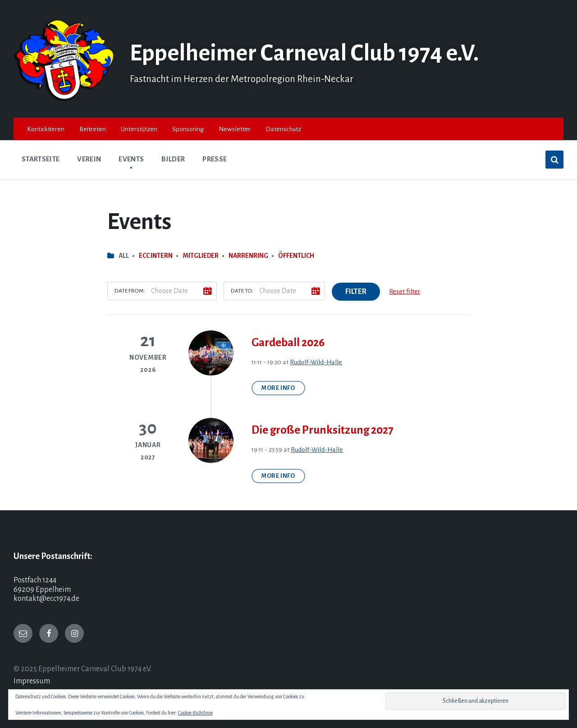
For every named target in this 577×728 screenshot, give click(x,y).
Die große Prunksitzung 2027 (323, 430)
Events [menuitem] (131, 159)
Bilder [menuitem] (173, 159)
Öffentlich (296, 256)
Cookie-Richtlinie (195, 713)
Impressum (32, 681)
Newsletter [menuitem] (235, 129)
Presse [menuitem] (215, 159)
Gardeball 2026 (288, 342)
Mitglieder (201, 256)
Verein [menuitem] (89, 159)
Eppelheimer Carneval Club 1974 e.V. (304, 53)
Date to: (242, 291)
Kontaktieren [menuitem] (46, 129)
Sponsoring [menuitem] (188, 129)
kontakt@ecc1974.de (46, 599)
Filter (356, 292)
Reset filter (405, 291)
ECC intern (156, 256)
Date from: (130, 291)
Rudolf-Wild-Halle (316, 362)
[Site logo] (65, 99)
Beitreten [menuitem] (93, 129)
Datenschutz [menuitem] (283, 129)
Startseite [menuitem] (41, 159)
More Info (278, 388)
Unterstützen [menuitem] (139, 129)
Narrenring (248, 256)
